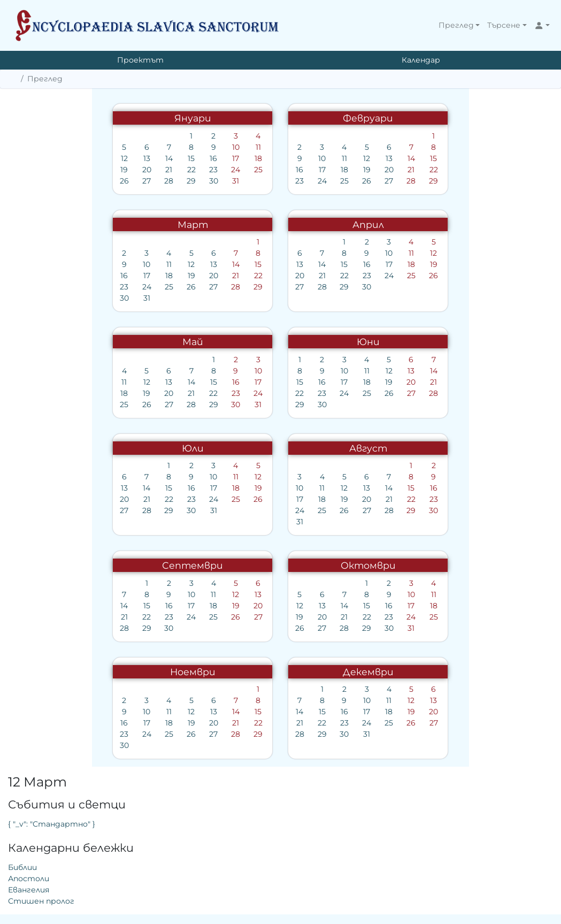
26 (31, 181)
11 (165, 147)
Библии (396, 189)
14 (75, 158)
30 (120, 181)
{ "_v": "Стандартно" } (425, 146)
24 (143, 170)
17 (143, 158)
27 (53, 181)
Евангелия (402, 211)
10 (142, 147)
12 (31, 158)
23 (120, 170)
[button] (459, 25)
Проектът (140, 60)
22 (98, 170)
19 (31, 170)
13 (53, 158)
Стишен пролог (415, 223)
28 (75, 181)
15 (98, 158)
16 (120, 158)
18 (165, 158)
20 (53, 170)
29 (98, 181)
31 (143, 181)
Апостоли (402, 200)
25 (165, 170)
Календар (421, 60)
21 (75, 170)
